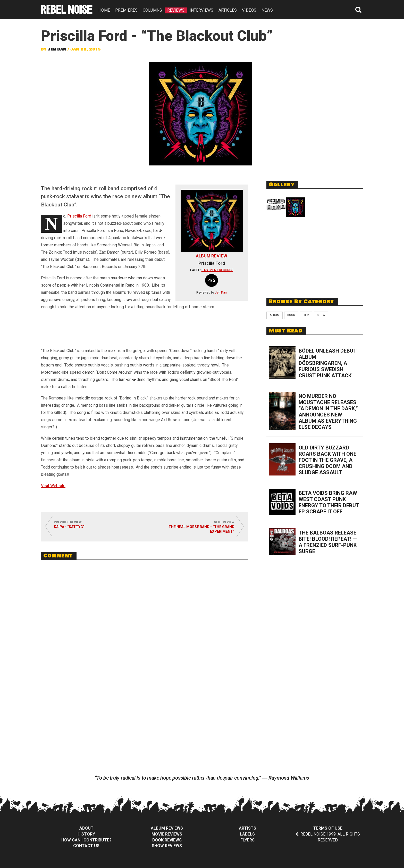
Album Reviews (167, 828)
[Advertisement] (315, 256)
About (86, 828)
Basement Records (217, 270)
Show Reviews (167, 846)
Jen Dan (57, 49)
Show (321, 315)
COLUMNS (152, 10)
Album (275, 315)
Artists (247, 828)
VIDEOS (249, 10)
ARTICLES (228, 10)
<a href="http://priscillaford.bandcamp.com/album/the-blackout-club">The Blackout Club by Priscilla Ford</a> (144, 330)
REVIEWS (176, 10)
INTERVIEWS (201, 10)
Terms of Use (328, 828)
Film (306, 315)
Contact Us (86, 846)
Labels (247, 834)
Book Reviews (167, 840)
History (86, 834)
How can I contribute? (86, 840)
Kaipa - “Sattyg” (69, 527)
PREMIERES (126, 10)
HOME (104, 10)
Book (291, 315)
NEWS (267, 10)
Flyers (247, 840)
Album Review (212, 256)
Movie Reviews (167, 834)
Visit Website (53, 486)
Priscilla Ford (79, 216)
